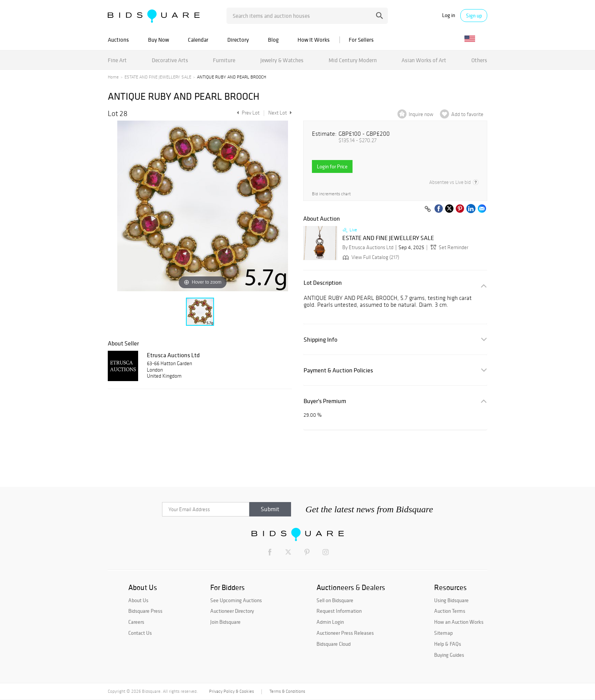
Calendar (198, 40)
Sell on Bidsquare (335, 600)
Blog (273, 40)
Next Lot (280, 113)
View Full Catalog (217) (370, 257)
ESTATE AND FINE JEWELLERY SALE (158, 77)
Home (113, 77)
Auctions (118, 40)
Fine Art (117, 60)
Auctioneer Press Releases (345, 633)
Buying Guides (449, 655)
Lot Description (323, 283)
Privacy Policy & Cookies (231, 691)
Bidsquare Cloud (334, 644)
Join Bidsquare (225, 622)
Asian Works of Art (424, 60)
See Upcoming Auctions (236, 600)
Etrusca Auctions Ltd (173, 355)
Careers (136, 622)
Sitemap (443, 633)
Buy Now (158, 40)
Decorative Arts (170, 60)
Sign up (474, 16)
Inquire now (421, 114)
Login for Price (332, 166)
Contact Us (140, 633)
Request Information (339, 611)
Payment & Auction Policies (338, 370)
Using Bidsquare (451, 600)
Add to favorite (467, 114)
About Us (138, 600)
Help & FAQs (448, 644)
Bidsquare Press (145, 611)
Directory (238, 40)
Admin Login (330, 622)
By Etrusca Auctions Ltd (368, 247)
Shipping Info (320, 340)
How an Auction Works (459, 622)
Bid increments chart (331, 194)
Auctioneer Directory (232, 611)
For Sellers (361, 40)
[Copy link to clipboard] (428, 209)
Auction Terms (450, 611)
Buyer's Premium (325, 401)
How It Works (314, 40)
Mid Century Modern (353, 60)
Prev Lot (247, 113)
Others (479, 60)
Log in (449, 15)
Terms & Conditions (287, 691)
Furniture (224, 60)
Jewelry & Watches (282, 60)
